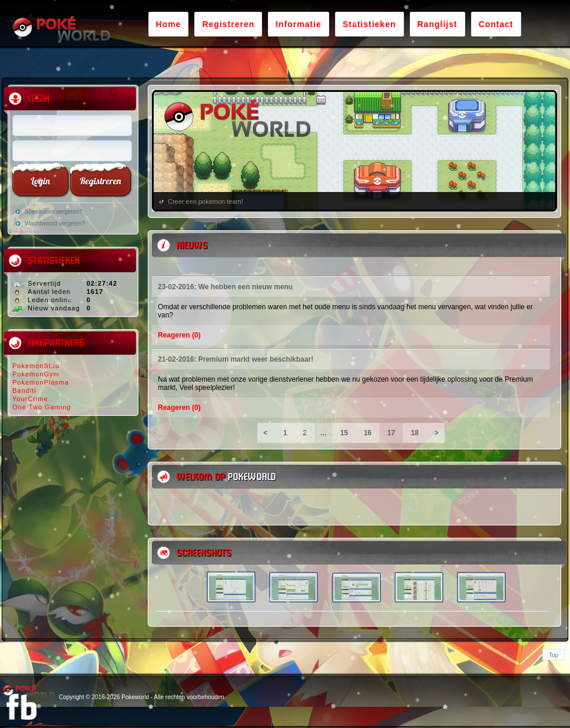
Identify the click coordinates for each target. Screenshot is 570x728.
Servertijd (44, 283)
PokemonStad (36, 366)
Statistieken (369, 24)
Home (169, 24)
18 (415, 433)
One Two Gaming (42, 407)
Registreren (228, 24)
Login (40, 181)
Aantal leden (49, 292)
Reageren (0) (179, 335)
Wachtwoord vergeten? (55, 224)
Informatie (299, 24)
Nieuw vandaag (54, 308)
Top (554, 655)
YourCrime (30, 399)
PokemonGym (36, 374)
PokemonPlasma (41, 382)
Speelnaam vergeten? (54, 212)
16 (367, 433)
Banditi (24, 391)
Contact (496, 24)
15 (344, 433)
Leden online (50, 300)
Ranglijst (438, 24)
